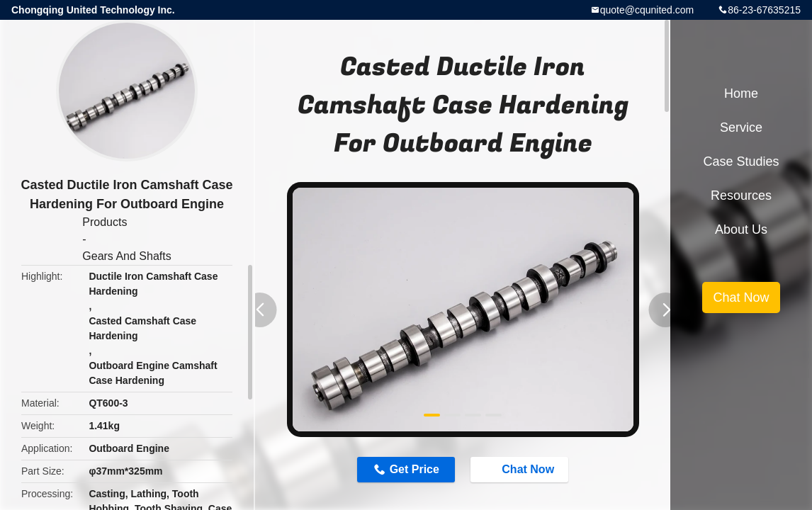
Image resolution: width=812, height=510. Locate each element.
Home (741, 93)
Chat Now (521, 469)
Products (105, 222)
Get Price (415, 469)
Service (741, 127)
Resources (741, 195)
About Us (741, 229)
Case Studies (741, 161)
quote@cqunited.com (647, 10)
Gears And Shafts (126, 256)
